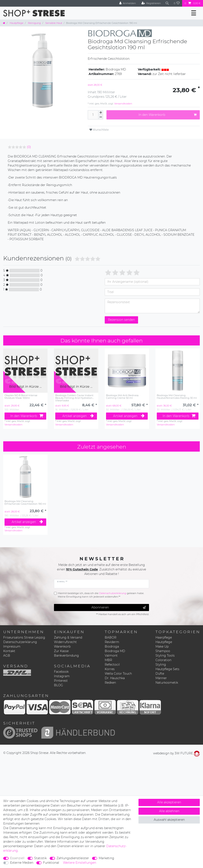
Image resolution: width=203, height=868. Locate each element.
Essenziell (17, 858)
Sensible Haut (53, 23)
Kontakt (9, 651)
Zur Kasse (61, 651)
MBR (108, 660)
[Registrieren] (151, 3)
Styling (161, 665)
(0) (29, 147)
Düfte (160, 674)
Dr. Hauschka (115, 678)
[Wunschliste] (177, 3)
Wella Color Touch (118, 674)
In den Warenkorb (168, 115)
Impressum (12, 646)
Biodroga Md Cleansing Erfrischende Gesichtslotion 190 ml (25, 503)
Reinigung (34, 23)
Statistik (40, 858)
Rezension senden (121, 320)
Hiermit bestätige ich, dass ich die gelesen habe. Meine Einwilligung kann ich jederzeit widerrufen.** (101, 595)
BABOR (111, 637)
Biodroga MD (115, 651)
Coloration (163, 660)
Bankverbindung (66, 656)
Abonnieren (119, 607)
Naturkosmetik (167, 683)
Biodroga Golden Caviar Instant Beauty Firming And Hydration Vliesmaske (74, 398)
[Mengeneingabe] (93, 115)
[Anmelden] (127, 3)
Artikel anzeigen (78, 416)
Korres (110, 669)
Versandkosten (123, 104)
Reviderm (112, 642)
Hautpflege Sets (167, 669)
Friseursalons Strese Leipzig (24, 637)
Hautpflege (16, 23)
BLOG (58, 685)
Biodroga (112, 646)
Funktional (51, 863)
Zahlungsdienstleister (73, 858)
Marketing (106, 858)
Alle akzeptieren (169, 802)
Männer (161, 678)
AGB (7, 656)
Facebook (61, 672)
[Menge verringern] (101, 117)
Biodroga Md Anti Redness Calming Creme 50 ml (122, 397)
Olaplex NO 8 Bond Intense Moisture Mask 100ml (21, 397)
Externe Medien (22, 863)
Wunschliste (99, 130)
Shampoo (163, 651)
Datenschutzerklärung (20, 642)
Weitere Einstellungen (80, 863)
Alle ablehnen (169, 811)
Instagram (62, 676)
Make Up (162, 646)
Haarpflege (164, 637)
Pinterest (61, 681)
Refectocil (112, 665)
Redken (110, 683)
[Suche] (167, 3)
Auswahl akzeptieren (169, 820)
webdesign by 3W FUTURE (176, 753)
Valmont (111, 656)
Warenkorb (62, 646)
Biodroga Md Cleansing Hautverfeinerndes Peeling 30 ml (177, 397)
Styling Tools (165, 656)
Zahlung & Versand (68, 637)
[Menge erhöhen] (101, 113)
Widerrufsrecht (65, 642)
